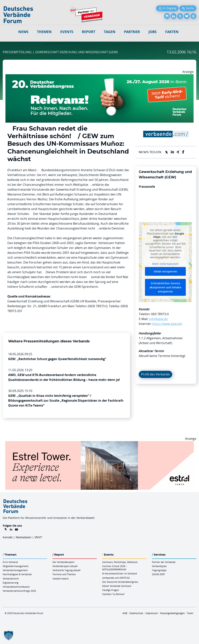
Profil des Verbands (155, 374)
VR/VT (38, 537)
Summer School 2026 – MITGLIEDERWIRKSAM (115, 568)
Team (190, 613)
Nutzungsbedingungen (172, 613)
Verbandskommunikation (16, 587)
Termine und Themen (64, 574)
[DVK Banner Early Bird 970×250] (99, 77)
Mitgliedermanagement (16, 566)
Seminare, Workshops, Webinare (120, 562)
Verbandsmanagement (15, 570)
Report (89, 32)
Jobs (153, 32)
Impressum (152, 613)
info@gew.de (158, 319)
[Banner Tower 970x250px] (99, 443)
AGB (125, 613)
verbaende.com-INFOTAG (116, 578)
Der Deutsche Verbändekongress (120, 582)
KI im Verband (10, 562)
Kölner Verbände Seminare (117, 586)
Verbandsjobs (159, 566)
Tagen (110, 32)
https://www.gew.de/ (167, 324)
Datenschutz (136, 613)
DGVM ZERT (158, 574)
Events (67, 32)
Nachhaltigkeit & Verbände (17, 574)
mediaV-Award (60, 579)
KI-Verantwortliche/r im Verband (120, 573)
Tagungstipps (159, 570)
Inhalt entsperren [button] (165, 271)
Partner (132, 32)
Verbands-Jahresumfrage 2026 (19, 591)
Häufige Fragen (111, 590)
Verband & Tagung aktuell (66, 570)
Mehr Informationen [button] (165, 264)
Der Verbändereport (63, 562)
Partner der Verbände (164, 562)
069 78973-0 (160, 314)
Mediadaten (24, 537)
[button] (9, 635)
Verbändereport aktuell (65, 566)
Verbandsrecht (11, 579)
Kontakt (8, 537)
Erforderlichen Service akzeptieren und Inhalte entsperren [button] (165, 287)
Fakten (172, 32)
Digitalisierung (11, 583)
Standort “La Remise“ (113, 594)
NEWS (23, 32)
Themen (44, 32)
